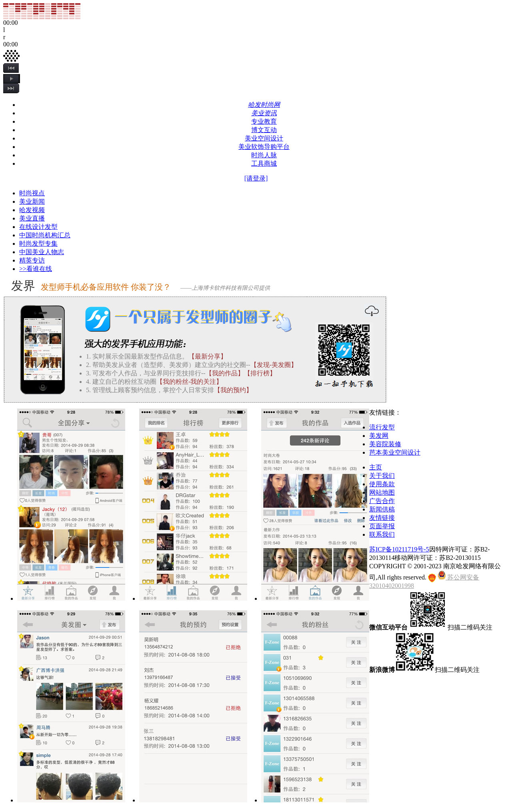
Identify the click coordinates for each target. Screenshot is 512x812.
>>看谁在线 (36, 269)
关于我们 (382, 476)
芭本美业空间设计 (395, 452)
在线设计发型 (38, 227)
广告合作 (382, 501)
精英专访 (32, 260)
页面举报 (382, 526)
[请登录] (256, 178)
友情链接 (382, 518)
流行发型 (382, 427)
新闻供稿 (382, 509)
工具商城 (264, 163)
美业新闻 (32, 201)
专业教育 (264, 121)
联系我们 (382, 534)
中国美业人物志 (42, 252)
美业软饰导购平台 (264, 147)
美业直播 (32, 218)
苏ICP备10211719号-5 (399, 549)
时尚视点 (32, 193)
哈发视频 (32, 210)
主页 (376, 467)
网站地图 (382, 492)
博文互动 (264, 130)
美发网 (379, 436)
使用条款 (382, 484)
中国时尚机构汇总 (45, 235)
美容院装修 (385, 444)
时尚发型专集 (38, 244)
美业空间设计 (264, 138)
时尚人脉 (264, 155)
